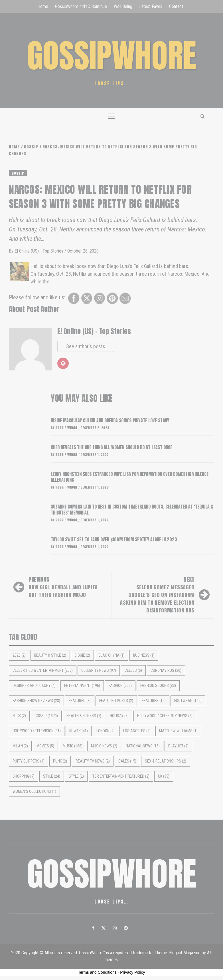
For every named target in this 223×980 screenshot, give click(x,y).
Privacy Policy (132, 972)
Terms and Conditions (97, 972)
